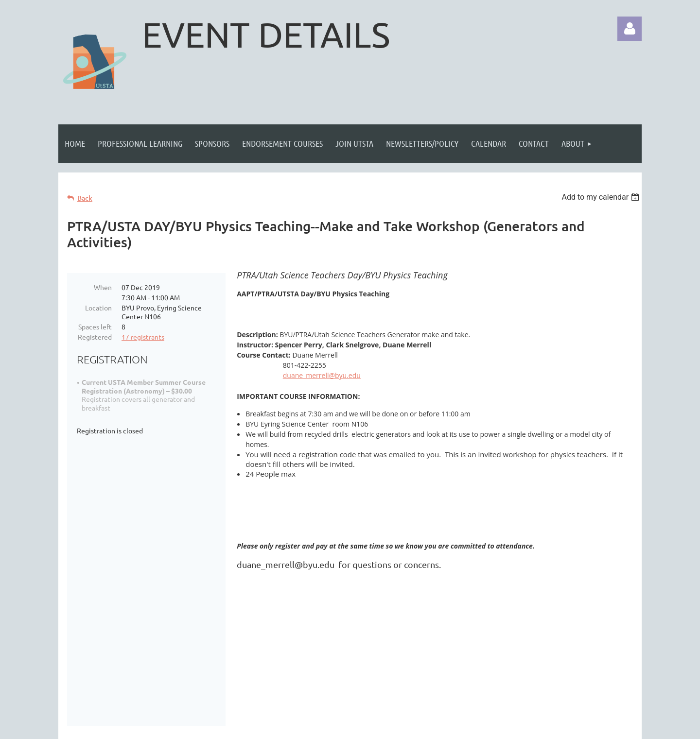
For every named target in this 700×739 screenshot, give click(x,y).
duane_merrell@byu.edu (322, 375)
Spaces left (95, 327)
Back (85, 198)
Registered (95, 337)
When (103, 287)
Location (98, 308)
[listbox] (602, 197)
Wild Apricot (526, 727)
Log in (630, 29)
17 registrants (143, 337)
